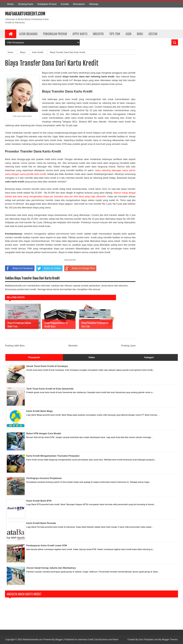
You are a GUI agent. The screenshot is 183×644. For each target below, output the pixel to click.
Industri (98, 34)
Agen (128, 34)
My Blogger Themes (168, 640)
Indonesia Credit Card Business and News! (98, 640)
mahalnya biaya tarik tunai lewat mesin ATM (44, 144)
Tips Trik (115, 34)
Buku (140, 34)
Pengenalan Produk (55, 34)
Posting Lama (128, 346)
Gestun (153, 34)
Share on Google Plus (79, 268)
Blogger (59, 640)
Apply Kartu (80, 34)
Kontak (65, 4)
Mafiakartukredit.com (25, 14)
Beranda (73, 346)
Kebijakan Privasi (47, 4)
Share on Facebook (19, 268)
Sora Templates (146, 640)
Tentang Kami (25, 4)
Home (10, 4)
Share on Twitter (48, 268)
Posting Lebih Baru (15, 346)
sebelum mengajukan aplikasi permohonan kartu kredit (53, 234)
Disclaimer (79, 4)
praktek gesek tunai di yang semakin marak (100, 144)
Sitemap (94, 4)
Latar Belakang (28, 34)
